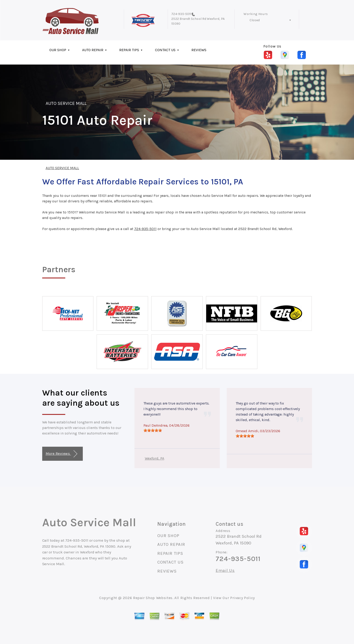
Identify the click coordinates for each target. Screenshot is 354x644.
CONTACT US (165, 50)
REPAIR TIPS (129, 50)
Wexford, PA (155, 458)
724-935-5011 (181, 14)
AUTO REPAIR (93, 50)
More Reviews (61, 454)
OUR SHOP (58, 50)
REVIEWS (199, 50)
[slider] (153, 430)
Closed (255, 20)
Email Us (225, 571)
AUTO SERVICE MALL (66, 103)
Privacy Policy (242, 598)
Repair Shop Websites (153, 598)
